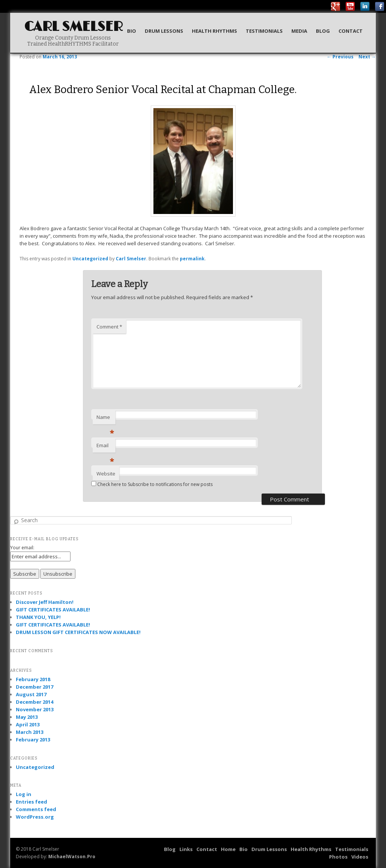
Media (299, 31)
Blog (323, 31)
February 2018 (33, 679)
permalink (192, 259)
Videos (360, 857)
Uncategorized (90, 259)
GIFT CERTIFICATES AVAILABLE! (53, 610)
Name (105, 419)
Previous (340, 57)
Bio (132, 31)
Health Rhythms (214, 31)
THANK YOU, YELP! (38, 617)
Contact (351, 31)
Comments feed (36, 809)
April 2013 (28, 724)
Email (105, 447)
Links (186, 849)
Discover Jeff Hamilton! (45, 602)
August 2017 (31, 694)
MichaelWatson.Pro (72, 857)
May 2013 (27, 717)
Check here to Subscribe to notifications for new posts (152, 484)
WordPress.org (35, 817)
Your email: (22, 548)
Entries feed (31, 802)
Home (228, 849)
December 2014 (34, 702)
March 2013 (30, 732)
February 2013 (33, 740)
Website (106, 474)
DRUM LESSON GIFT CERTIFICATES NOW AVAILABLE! (78, 632)
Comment (109, 327)
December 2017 (34, 687)
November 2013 (35, 709)
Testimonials (264, 31)
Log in (24, 794)
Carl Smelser (74, 27)
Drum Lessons (164, 31)
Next (367, 57)
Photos (338, 857)
